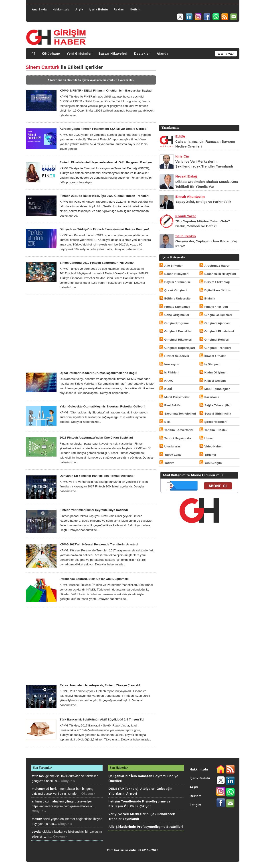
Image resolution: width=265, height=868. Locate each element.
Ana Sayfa (39, 10)
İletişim (136, 10)
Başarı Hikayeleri (113, 54)
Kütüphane (51, 54)
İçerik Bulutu (99, 10)
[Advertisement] (91, 333)
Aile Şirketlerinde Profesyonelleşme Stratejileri (146, 827)
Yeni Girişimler (79, 54)
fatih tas (38, 776)
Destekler (142, 54)
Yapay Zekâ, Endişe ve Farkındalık (203, 202)
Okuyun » (68, 781)
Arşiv (79, 10)
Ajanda (163, 54)
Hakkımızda (61, 10)
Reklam (119, 10)
